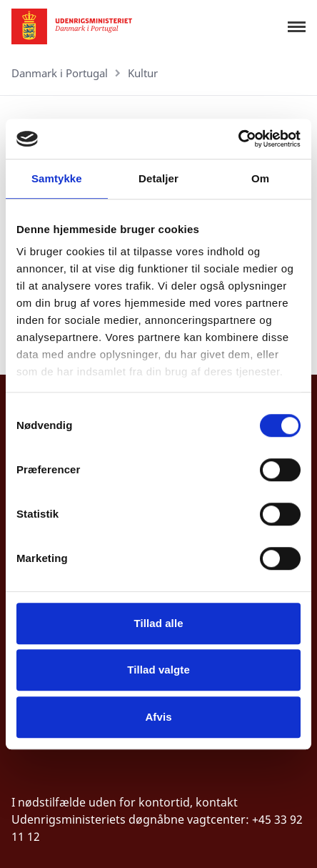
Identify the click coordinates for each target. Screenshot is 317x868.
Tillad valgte (158, 670)
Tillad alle (158, 623)
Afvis (158, 717)
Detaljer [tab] (158, 178)
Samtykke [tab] (57, 178)
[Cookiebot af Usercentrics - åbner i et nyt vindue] (238, 139)
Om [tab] (260, 178)
